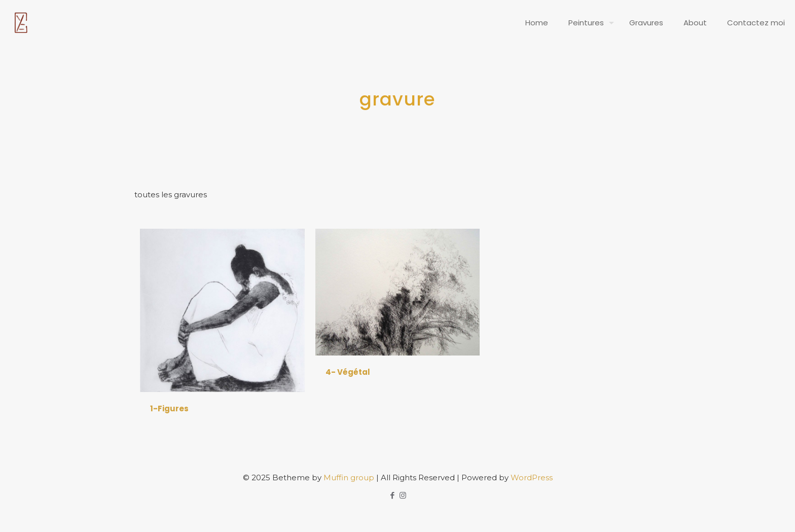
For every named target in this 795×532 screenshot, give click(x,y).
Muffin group (349, 477)
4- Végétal (348, 372)
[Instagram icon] (403, 495)
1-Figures (169, 409)
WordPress (532, 477)
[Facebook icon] (392, 495)
